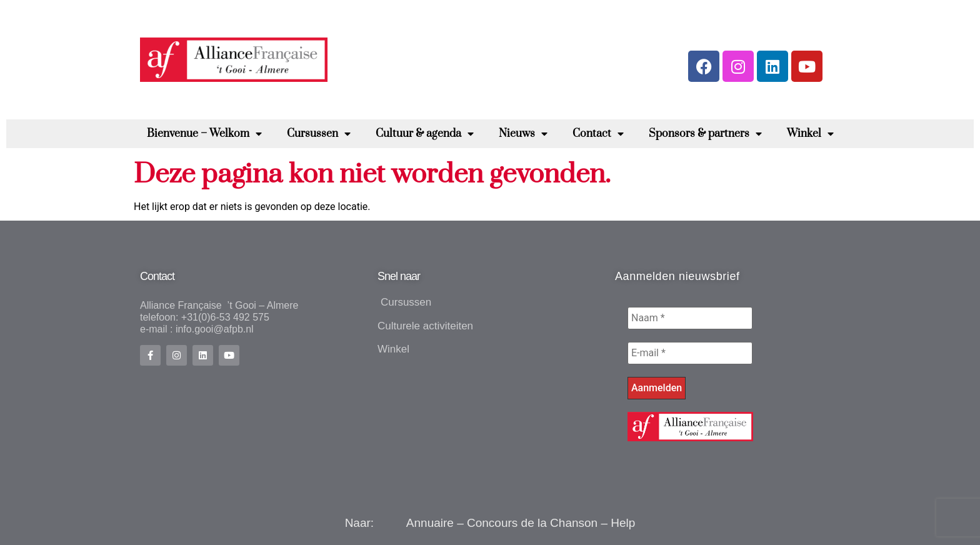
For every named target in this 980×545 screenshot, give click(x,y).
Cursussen (319, 134)
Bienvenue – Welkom (204, 134)
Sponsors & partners (705, 134)
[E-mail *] (690, 353)
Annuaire (430, 523)
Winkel (810, 134)
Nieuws (523, 134)
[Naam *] (690, 318)
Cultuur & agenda (425, 134)
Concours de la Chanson (532, 523)
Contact (598, 134)
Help (623, 523)
